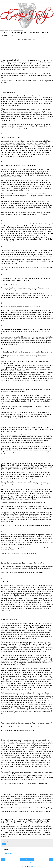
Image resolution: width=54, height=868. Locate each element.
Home (27, 859)
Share (4, 844)
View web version (27, 863)
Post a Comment (7, 853)
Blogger (30, 866)
